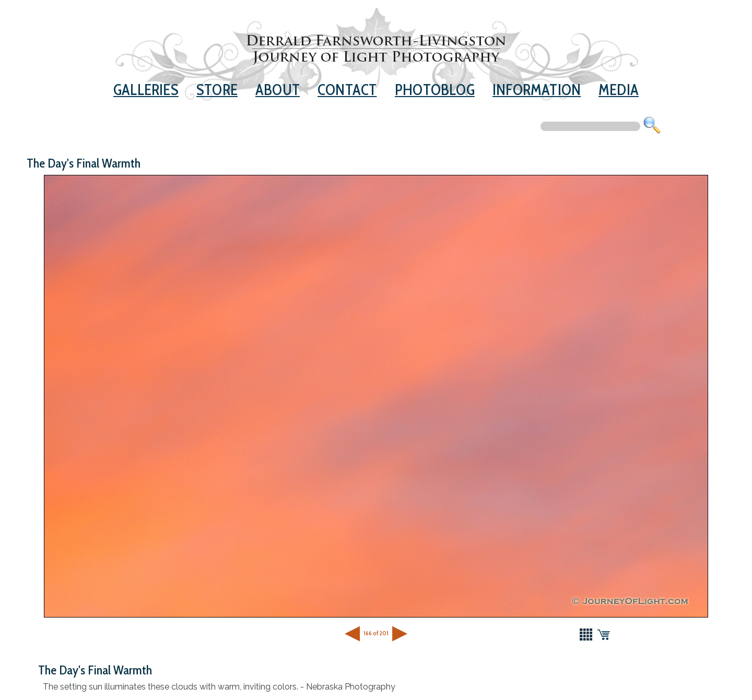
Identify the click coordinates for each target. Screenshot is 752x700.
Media (619, 90)
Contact (347, 90)
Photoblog (435, 90)
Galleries (146, 90)
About (278, 90)
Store (217, 90)
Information (537, 90)
